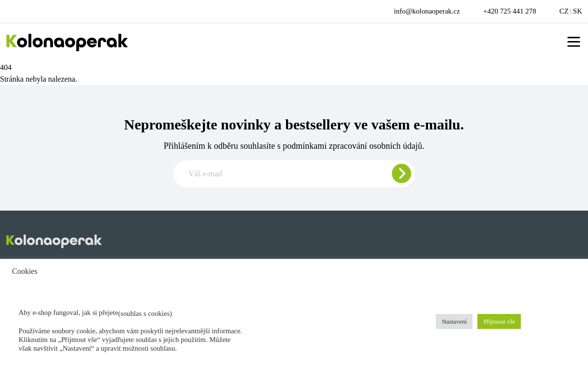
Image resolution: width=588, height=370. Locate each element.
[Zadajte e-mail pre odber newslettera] (294, 174)
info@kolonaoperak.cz (427, 11)
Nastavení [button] (454, 321)
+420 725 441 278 (510, 11)
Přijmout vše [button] (499, 321)
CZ (564, 11)
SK (578, 11)
